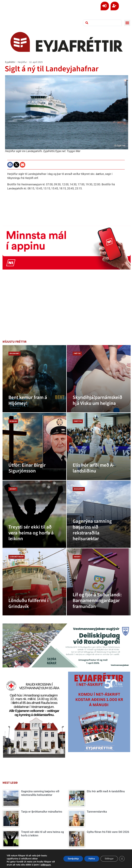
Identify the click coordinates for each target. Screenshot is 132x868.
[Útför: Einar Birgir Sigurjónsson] (34, 446)
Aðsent (13, 489)
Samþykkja (66, 857)
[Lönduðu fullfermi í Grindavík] (34, 582)
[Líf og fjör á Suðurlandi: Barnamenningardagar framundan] (99, 582)
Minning (13, 421)
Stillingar (107, 857)
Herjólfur (22, 62)
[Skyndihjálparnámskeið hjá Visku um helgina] (99, 379)
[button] (127, 23)
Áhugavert (14, 353)
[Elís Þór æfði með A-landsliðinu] (99, 446)
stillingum (13, 865)
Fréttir (77, 353)
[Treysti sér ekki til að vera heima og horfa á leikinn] (34, 514)
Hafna (87, 857)
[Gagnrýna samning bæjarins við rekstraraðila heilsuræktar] (99, 514)
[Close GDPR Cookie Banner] (122, 857)
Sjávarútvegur (17, 557)
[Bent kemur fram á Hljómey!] (34, 379)
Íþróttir (78, 421)
